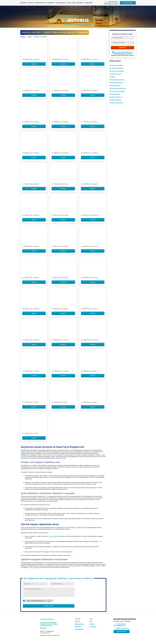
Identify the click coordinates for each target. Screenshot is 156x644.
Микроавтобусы (41, 3)
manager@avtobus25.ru (122, 628)
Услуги (69, 3)
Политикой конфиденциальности (123, 52)
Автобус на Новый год (116, 97)
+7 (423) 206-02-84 (112, 2)
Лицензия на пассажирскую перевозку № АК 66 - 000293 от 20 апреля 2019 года (49, 624)
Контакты (80, 3)
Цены (74, 3)
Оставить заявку (49, 606)
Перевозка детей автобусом (118, 88)
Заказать (34, 64)
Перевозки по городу (116, 74)
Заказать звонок (128, 3)
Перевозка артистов (115, 100)
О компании (88, 3)
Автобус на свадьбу (115, 85)
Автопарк (23, 3)
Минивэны (51, 3)
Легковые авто (60, 3)
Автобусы (31, 3)
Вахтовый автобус (115, 94)
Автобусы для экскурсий (117, 71)
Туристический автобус (116, 83)
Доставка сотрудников (116, 65)
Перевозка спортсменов (116, 68)
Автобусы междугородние (117, 80)
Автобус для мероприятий (117, 91)
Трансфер (112, 77)
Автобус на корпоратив (116, 103)
